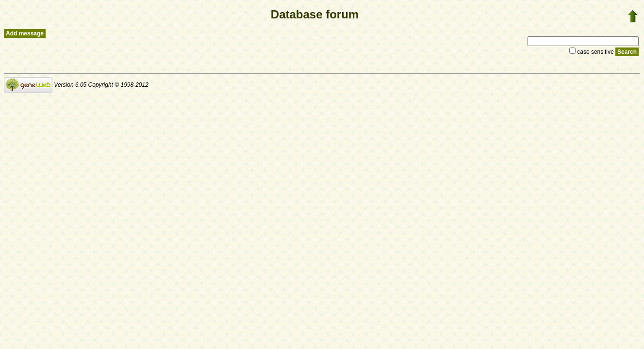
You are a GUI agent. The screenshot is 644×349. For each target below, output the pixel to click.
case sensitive (592, 52)
